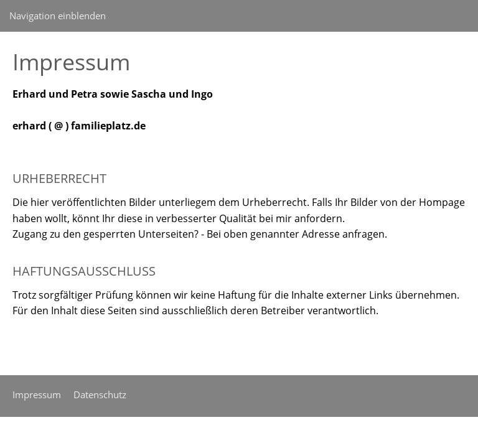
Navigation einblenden (58, 16)
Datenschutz (100, 394)
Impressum (37, 394)
